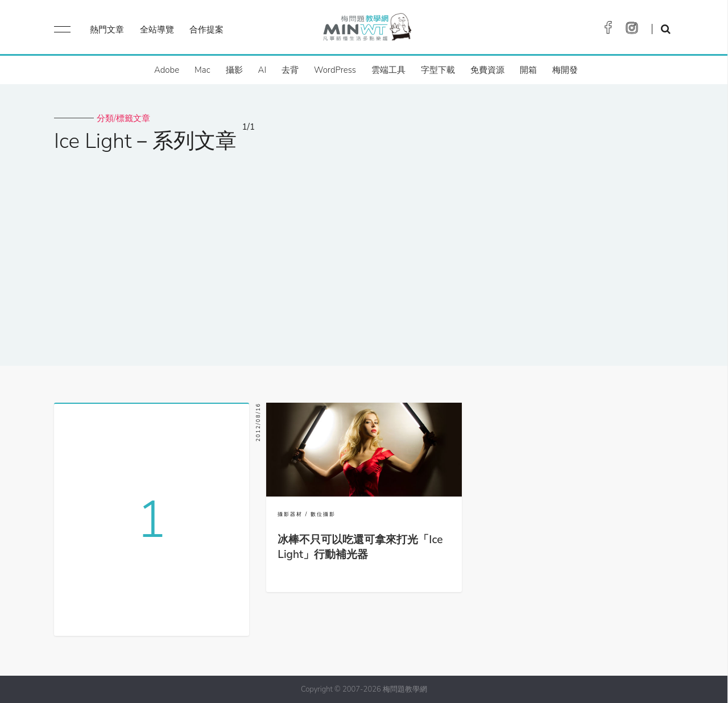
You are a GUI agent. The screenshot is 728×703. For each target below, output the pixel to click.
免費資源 (487, 70)
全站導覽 (157, 30)
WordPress (335, 70)
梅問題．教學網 (367, 30)
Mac (202, 70)
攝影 (234, 70)
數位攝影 (323, 514)
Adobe (167, 70)
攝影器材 (290, 514)
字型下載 (438, 70)
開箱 (528, 70)
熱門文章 (107, 30)
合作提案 (206, 30)
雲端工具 (388, 70)
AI (262, 70)
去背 (290, 70)
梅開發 (565, 70)
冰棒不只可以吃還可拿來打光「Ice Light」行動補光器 (360, 547)
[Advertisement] (364, 252)
